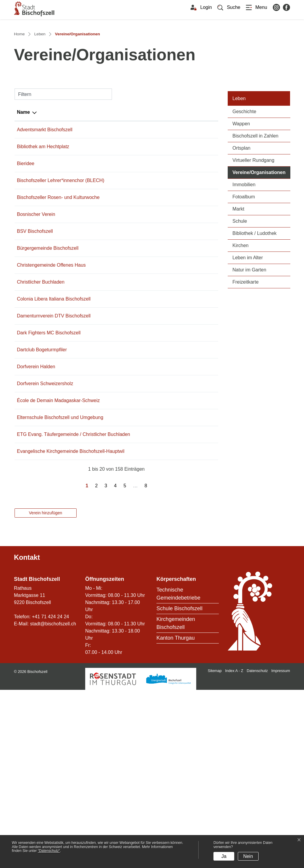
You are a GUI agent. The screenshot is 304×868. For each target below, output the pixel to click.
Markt (238, 273)
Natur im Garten (249, 334)
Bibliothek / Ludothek (255, 297)
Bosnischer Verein (36, 307)
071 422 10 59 (90, 324)
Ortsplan (241, 212)
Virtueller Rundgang (253, 224)
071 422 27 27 (90, 235)
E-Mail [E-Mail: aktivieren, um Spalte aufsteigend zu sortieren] (120, 176)
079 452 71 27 (90, 218)
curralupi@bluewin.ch (136, 406)
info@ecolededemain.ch (139, 536)
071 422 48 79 (90, 478)
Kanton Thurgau (176, 816)
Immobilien (244, 249)
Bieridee (26, 235)
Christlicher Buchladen (41, 389)
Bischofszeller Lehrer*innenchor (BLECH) (35, 259)
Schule (240, 285)
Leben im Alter (248, 322)
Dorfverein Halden (36, 495)
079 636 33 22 (90, 454)
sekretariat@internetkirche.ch (144, 615)
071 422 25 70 (90, 341)
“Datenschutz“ (49, 851)
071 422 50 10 (90, 406)
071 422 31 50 (90, 560)
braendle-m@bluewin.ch (139, 478)
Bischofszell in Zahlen (255, 200)
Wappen (241, 188)
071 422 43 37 (90, 307)
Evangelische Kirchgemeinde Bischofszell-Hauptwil (39, 622)
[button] (229, 7)
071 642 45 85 (90, 495)
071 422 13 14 (90, 252)
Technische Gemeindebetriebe (178, 772)
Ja (224, 856)
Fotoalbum (244, 261)
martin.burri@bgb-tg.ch (137, 341)
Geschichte (244, 176)
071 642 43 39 (90, 512)
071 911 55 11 (90, 283)
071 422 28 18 (90, 615)
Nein (248, 856)
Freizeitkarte (246, 346)
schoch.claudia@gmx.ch (139, 430)
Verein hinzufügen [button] (45, 691)
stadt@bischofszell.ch (53, 802)
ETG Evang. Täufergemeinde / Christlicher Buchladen (41, 591)
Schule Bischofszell (179, 787)
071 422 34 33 (90, 365)
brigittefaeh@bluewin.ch (138, 252)
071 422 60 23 (90, 389)
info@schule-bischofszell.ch (142, 560)
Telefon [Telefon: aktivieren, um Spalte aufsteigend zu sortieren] (83, 176)
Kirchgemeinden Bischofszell (176, 801)
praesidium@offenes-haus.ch (144, 365)
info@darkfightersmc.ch (138, 454)
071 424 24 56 (90, 194)
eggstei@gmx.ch (131, 389)
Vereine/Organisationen (261, 236)
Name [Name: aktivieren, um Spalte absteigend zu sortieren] (23, 176)
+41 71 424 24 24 (50, 795)
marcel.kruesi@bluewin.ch (141, 324)
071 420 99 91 (90, 430)
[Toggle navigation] (256, 7)
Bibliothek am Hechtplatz (43, 218)
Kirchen (240, 310)
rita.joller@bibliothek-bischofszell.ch (151, 218)
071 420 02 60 (90, 536)
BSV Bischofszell (35, 324)
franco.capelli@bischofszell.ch (145, 194)
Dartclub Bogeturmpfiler (42, 478)
